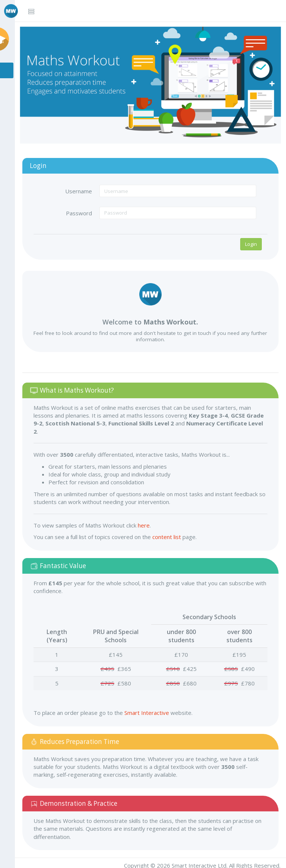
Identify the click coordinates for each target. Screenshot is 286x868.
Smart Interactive (152, 710)
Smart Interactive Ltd (199, 863)
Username (83, 189)
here (149, 523)
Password (83, 210)
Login (251, 241)
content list (172, 534)
